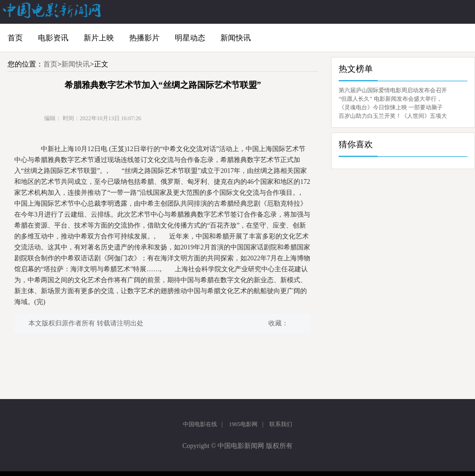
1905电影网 (243, 424)
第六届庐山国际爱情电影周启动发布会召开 (393, 90)
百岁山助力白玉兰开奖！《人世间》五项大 (393, 116)
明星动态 (190, 38)
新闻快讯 (236, 38)
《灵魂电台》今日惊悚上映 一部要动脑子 (391, 107)
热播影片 (144, 38)
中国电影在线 (200, 424)
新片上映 (99, 38)
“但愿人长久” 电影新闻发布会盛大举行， (390, 99)
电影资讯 (53, 38)
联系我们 (281, 424)
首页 (15, 38)
